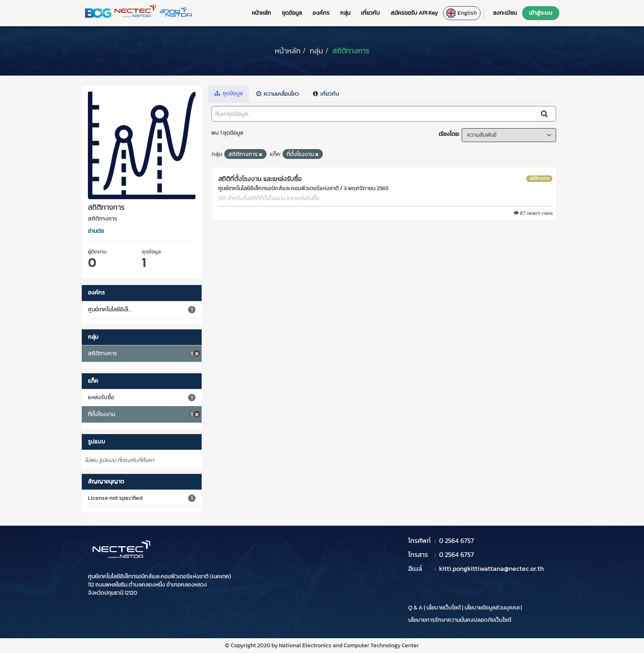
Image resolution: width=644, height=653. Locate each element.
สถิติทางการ (351, 51)
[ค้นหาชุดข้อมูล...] (374, 114)
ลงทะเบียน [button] (505, 13)
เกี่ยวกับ (326, 94)
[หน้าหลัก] (288, 51)
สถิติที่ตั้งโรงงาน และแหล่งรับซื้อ (260, 179)
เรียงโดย (448, 134)
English (461, 13)
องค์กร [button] (321, 13)
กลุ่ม (316, 51)
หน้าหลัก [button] (261, 13)
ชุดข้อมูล (229, 93)
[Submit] (545, 114)
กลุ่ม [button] (345, 13)
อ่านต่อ (96, 231)
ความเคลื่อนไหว (278, 94)
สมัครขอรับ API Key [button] (414, 13)
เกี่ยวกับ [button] (370, 13)
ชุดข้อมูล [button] (292, 13)
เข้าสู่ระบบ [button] (541, 13)
